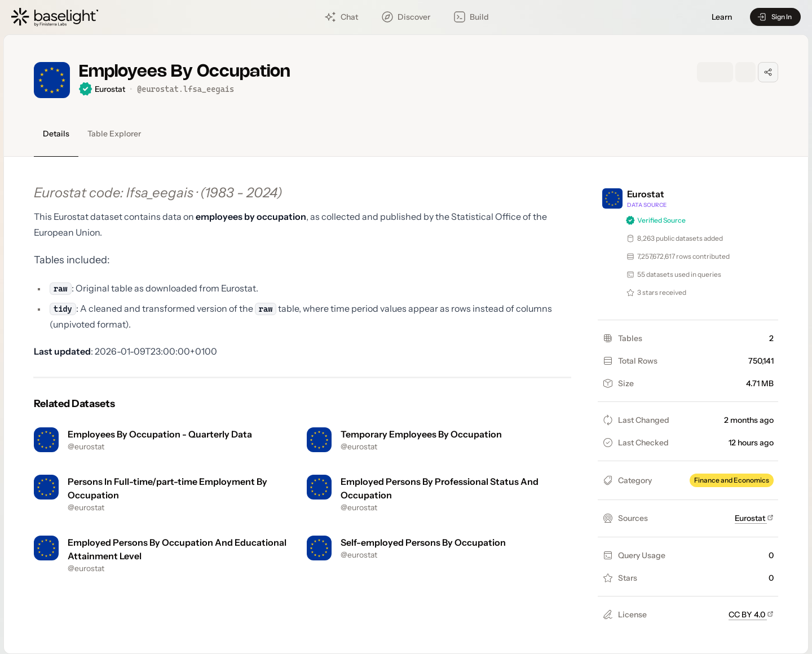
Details (56, 134)
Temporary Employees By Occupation (421, 434)
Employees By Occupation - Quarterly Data (160, 434)
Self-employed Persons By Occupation (423, 542)
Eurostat (754, 518)
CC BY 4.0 (751, 615)
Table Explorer (114, 134)
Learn (722, 17)
